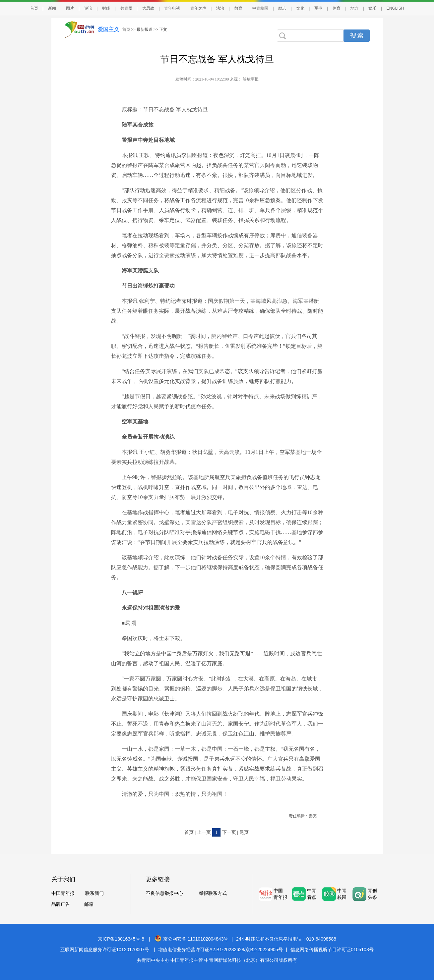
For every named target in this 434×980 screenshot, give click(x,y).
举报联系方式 (213, 893)
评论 (88, 8)
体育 (337, 8)
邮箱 (89, 904)
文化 (300, 8)
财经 (106, 8)
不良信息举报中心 (164, 893)
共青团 (126, 8)
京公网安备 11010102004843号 (192, 939)
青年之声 (198, 8)
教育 (238, 8)
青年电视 (172, 8)
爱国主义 (108, 29)
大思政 (148, 8)
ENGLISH (395, 8)
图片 (70, 8)
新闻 (52, 8)
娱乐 (372, 8)
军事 (318, 8)
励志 (282, 8)
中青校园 (260, 8)
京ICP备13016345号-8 (121, 939)
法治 (220, 8)
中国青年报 (63, 893)
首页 (34, 8)
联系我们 (94, 893)
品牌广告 (61, 904)
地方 (354, 8)
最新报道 (145, 29)
